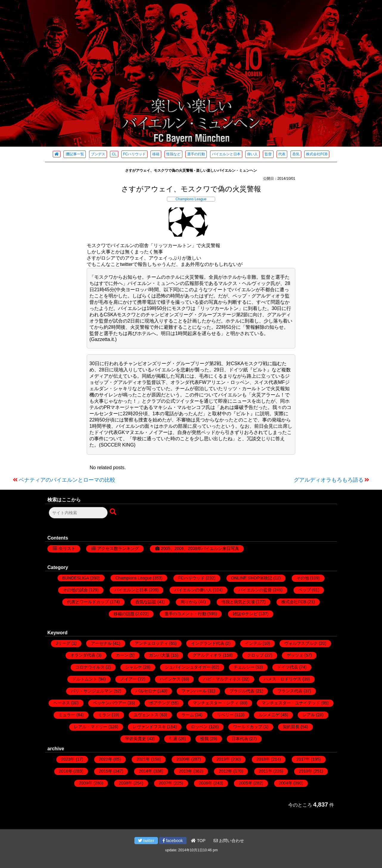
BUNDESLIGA (76, 578)
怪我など (173, 154)
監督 (268, 154)
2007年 (166, 783)
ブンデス (98, 154)
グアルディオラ (207, 655)
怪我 (204, 739)
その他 (303, 578)
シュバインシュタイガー (188, 667)
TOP (198, 841)
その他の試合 (75, 590)
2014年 (146, 771)
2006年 (205, 783)
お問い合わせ (229, 841)
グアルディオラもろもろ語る (329, 480)
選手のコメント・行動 (185, 614)
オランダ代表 (83, 655)
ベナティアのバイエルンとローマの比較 (67, 480)
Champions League (191, 199)
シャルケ (133, 667)
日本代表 (240, 739)
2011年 (266, 771)
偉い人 (252, 154)
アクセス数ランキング (118, 548)
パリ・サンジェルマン (92, 691)
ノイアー (128, 679)
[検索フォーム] (78, 513)
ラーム (188, 715)
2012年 (225, 771)
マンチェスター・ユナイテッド (291, 703)
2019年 (223, 759)
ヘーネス (62, 703)
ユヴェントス (146, 715)
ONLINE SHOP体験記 (252, 578)
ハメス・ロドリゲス (282, 679)
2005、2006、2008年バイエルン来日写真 (200, 548)
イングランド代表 (208, 643)
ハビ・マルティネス (222, 679)
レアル (309, 715)
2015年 (106, 771)
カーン (122, 655)
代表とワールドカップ (88, 602)
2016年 (66, 771)
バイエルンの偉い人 (193, 590)
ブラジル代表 (242, 691)
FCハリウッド (134, 154)
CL (114, 154)
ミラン (104, 715)
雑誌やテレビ (245, 614)
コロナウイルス (90, 667)
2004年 (286, 783)
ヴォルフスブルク (301, 643)
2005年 (245, 783)
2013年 (185, 771)
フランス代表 (290, 691)
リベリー (225, 715)
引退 (173, 739)
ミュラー (67, 715)
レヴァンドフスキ (149, 727)
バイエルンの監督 (255, 590)
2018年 (263, 759)
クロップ (255, 655)
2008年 (126, 783)
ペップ (305, 590)
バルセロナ (146, 691)
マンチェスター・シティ (216, 703)
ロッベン (199, 727)
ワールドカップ (248, 727)
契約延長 (291, 727)
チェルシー (244, 667)
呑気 (296, 154)
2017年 (303, 759)
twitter (146, 841)
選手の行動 (196, 154)
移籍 (156, 154)
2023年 (68, 759)
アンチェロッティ (151, 643)
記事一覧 (75, 154)
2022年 (106, 759)
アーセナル (101, 643)
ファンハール (194, 691)
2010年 (306, 771)
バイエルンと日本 (226, 154)
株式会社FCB (317, 154)
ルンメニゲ (269, 715)
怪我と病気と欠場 (238, 602)
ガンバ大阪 (159, 655)
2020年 (183, 759)
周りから (189, 602)
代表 (282, 154)
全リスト (67, 548)
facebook (173, 841)
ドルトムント (85, 679)
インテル (253, 643)
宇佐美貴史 (136, 739)
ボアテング (160, 703)
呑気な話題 (146, 602)
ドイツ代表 (288, 667)
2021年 (143, 759)
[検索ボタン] (114, 512)
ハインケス (170, 679)
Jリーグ (63, 643)
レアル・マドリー (91, 727)
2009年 (86, 783)
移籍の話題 (124, 614)
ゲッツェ (295, 655)
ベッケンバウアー (110, 703)
